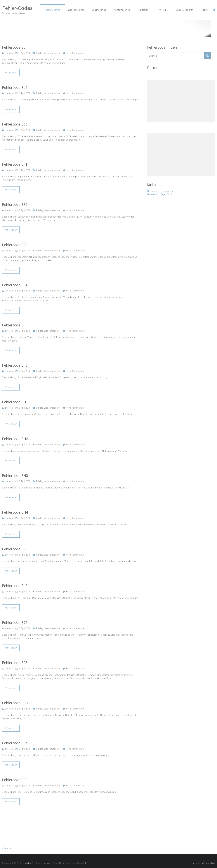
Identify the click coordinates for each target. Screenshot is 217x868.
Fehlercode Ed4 (15, 47)
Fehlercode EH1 (15, 402)
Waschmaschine (52, 10)
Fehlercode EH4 (15, 512)
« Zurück (7, 848)
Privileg (40, 53)
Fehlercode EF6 (15, 365)
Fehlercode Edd (15, 124)
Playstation (143, 10)
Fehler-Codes (17, 8)
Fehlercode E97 (15, 623)
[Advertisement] (181, 101)
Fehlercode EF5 (15, 325)
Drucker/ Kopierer (184, 10)
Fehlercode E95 (15, 549)
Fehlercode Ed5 (15, 88)
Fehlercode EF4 (15, 285)
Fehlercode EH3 (15, 476)
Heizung (205, 10)
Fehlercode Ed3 (15, 586)
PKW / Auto (162, 10)
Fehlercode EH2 (15, 439)
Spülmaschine (99, 10)
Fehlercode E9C (15, 703)
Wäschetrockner (76, 10)
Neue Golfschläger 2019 (160, 194)
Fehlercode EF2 (15, 205)
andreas (9, 53)
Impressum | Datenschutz (204, 863)
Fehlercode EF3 (15, 245)
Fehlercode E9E (15, 780)
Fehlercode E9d (15, 743)
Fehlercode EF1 (15, 164)
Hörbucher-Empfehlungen (160, 191)
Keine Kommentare (75, 53)
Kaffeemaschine (122, 10)
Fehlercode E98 (15, 663)
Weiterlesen (11, 73)
